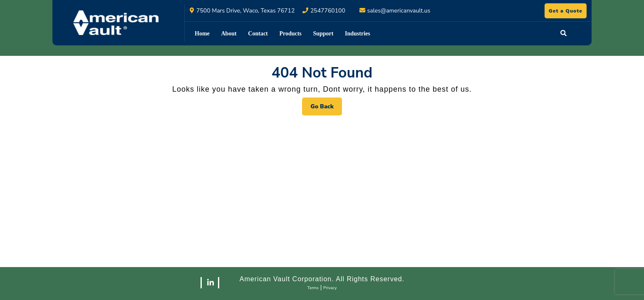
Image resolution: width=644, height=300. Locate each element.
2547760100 (328, 11)
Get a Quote (568, 12)
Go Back (326, 109)
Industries (358, 34)
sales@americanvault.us (399, 11)
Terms (313, 288)
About (229, 34)
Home (202, 34)
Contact (258, 34)
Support (323, 34)
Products (290, 34)
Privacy (330, 288)
